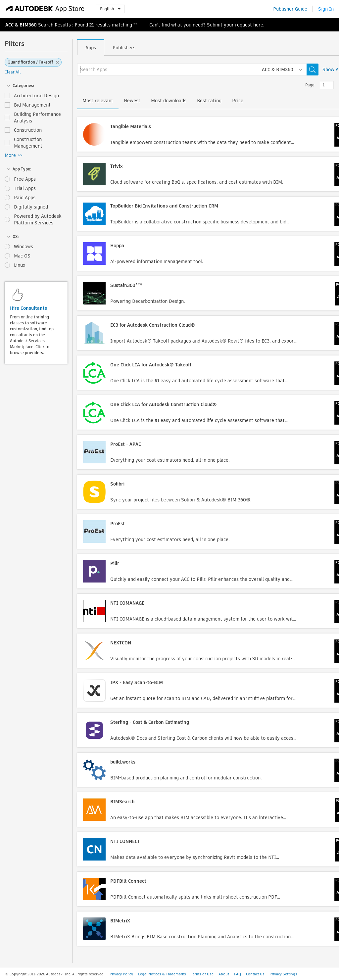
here (258, 25)
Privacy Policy (121, 974)
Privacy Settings (283, 974)
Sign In (326, 9)
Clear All (13, 72)
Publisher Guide (290, 9)
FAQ (238, 974)
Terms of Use (202, 974)
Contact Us (255, 974)
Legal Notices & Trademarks (162, 974)
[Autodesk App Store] (45, 9)
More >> (14, 155)
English (110, 9)
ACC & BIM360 (21, 25)
